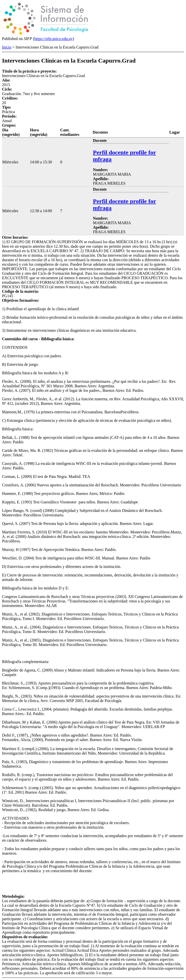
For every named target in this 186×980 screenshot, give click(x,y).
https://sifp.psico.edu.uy (53, 39)
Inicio (7, 47)
